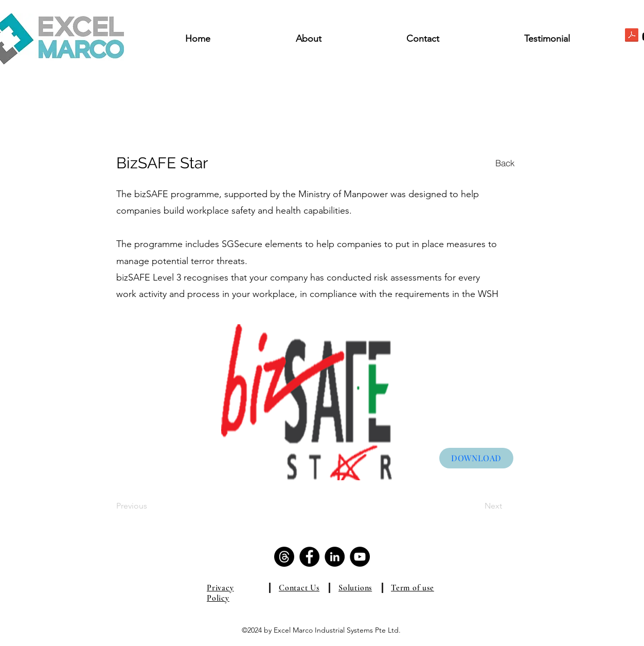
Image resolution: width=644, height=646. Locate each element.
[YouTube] (360, 557)
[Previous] (150, 506)
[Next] (476, 506)
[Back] (505, 163)
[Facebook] (309, 557)
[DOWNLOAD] (476, 458)
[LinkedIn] (335, 557)
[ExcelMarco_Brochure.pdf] (632, 36)
